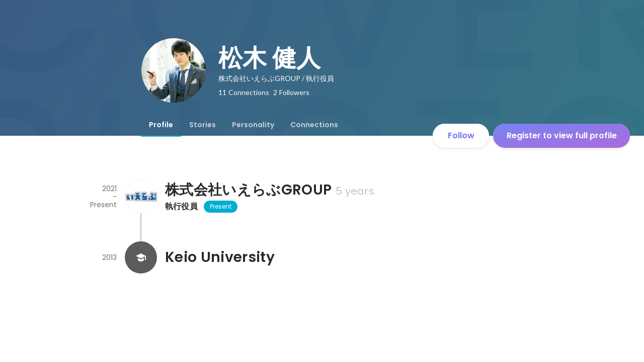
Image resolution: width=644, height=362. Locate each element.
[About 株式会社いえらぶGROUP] (141, 197)
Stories (203, 125)
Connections (314, 125)
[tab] (161, 125)
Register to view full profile (562, 135)
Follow (461, 135)
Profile (161, 125)
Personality (253, 125)
